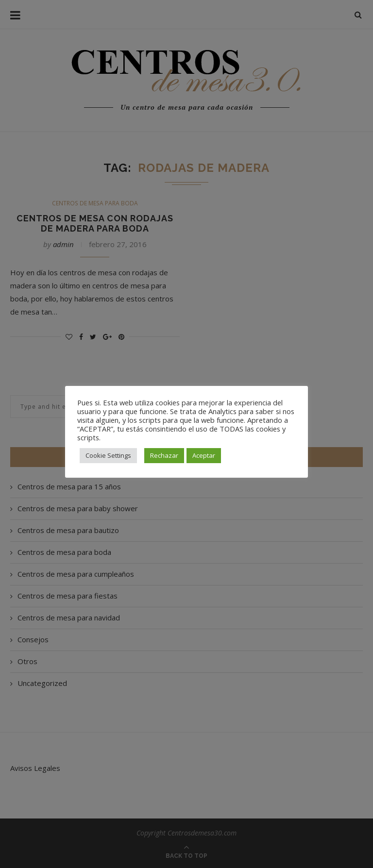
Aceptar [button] (204, 455)
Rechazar (164, 455)
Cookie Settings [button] (108, 455)
